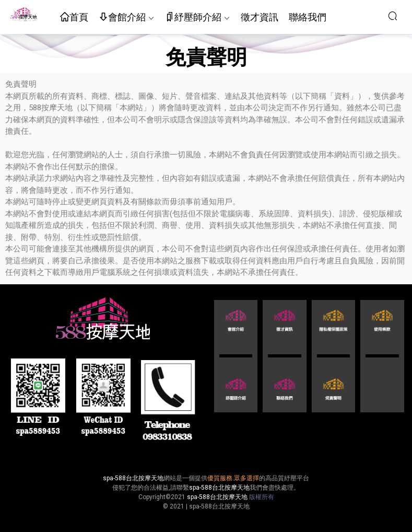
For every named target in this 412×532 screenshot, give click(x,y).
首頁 (74, 18)
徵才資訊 (260, 17)
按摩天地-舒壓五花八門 (23, 16)
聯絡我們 (308, 17)
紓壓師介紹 (193, 18)
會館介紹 (122, 18)
